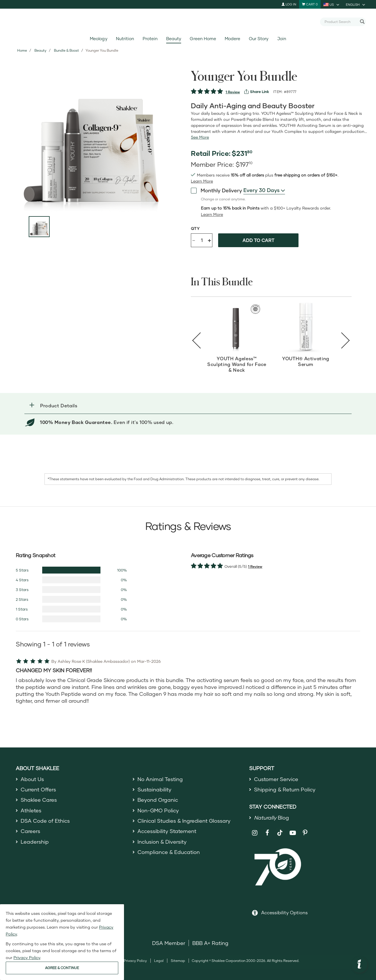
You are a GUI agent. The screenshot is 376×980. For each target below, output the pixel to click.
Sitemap (178, 961)
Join (282, 39)
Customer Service (276, 779)
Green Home (203, 39)
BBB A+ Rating (210, 943)
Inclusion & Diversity (162, 842)
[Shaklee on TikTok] (280, 830)
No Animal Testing (160, 779)
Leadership (35, 842)
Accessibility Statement (167, 831)
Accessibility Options (284, 912)
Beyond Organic (158, 800)
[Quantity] (202, 240)
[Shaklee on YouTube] (293, 833)
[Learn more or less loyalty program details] (212, 214)
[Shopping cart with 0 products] (310, 4)
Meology (98, 39)
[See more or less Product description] (200, 137)
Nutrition (125, 39)
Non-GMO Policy (158, 810)
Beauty (174, 39)
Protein (150, 39)
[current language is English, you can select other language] (356, 4)
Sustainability (154, 789)
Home (22, 50)
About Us (32, 779)
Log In (289, 4)
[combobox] (341, 22)
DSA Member (169, 943)
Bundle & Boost (66, 50)
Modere (232, 39)
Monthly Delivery (216, 190)
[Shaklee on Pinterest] (305, 833)
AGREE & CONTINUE (62, 968)
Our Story (259, 39)
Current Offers (38, 789)
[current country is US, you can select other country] (332, 4)
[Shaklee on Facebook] (267, 833)
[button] (188, 405)
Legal (159, 961)
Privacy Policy (135, 961)
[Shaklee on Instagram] (255, 833)
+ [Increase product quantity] (209, 240)
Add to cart (258, 240)
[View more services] (257, 92)
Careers (30, 831)
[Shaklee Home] (188, 22)
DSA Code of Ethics (45, 821)
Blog (272, 818)
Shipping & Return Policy (285, 789)
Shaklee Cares (39, 800)
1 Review (233, 92)
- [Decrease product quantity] (194, 240)
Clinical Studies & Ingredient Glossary (184, 821)
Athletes (31, 810)
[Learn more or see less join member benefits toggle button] (202, 181)
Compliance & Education (169, 852)
